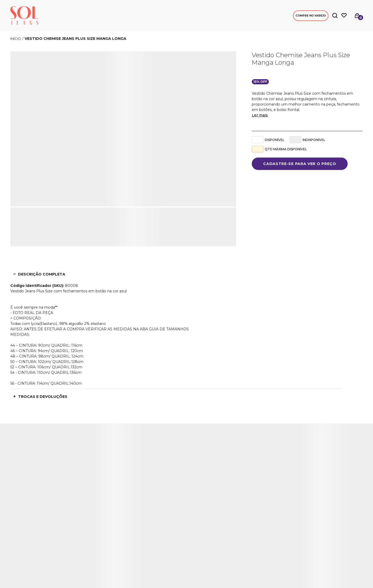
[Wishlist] (344, 16)
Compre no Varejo (311, 16)
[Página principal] (24, 16)
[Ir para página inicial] (16, 39)
